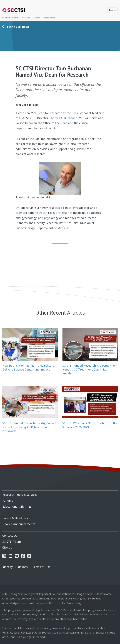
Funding (8, 501)
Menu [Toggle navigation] (112, 10)
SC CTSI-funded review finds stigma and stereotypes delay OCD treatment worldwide (29, 427)
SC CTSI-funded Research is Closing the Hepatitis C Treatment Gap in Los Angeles (89, 369)
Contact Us (10, 536)
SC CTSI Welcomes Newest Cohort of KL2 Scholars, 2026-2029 (90, 425)
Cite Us (7, 547)
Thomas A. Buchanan (63, 118)
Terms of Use (41, 567)
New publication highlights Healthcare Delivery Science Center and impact (28, 367)
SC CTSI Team (12, 541)
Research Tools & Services (20, 495)
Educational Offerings (17, 506)
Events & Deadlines (15, 518)
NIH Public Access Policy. (68, 603)
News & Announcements (19, 524)
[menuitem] (60, 494)
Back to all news (18, 27)
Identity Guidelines (15, 567)
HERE (5, 633)
